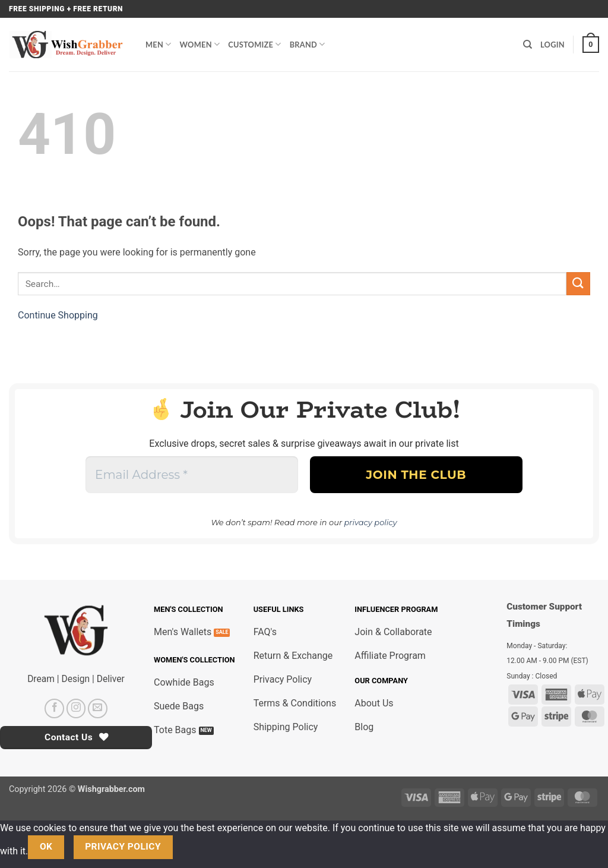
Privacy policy (123, 847)
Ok (46, 847)
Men (159, 44)
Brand (308, 44)
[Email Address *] (192, 475)
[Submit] (578, 284)
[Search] (528, 45)
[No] (193, 847)
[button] (591, 45)
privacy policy (371, 522)
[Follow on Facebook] (54, 708)
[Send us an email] (98, 708)
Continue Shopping (58, 315)
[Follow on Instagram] (76, 708)
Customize (254, 44)
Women (200, 44)
